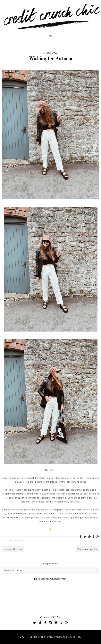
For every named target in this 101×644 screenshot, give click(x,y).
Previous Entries (87, 549)
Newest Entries (13, 549)
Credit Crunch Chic (41, 637)
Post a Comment (15, 541)
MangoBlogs (73, 637)
